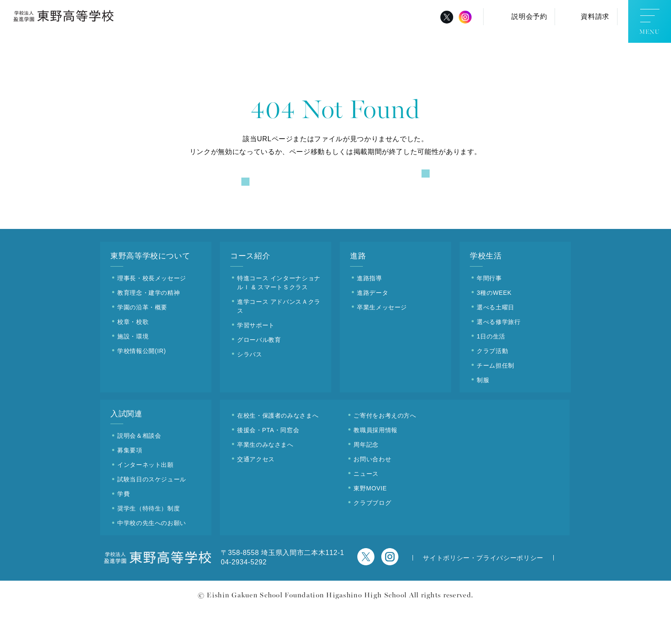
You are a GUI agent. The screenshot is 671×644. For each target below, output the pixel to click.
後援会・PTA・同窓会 (268, 465)
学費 (123, 529)
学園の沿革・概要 (142, 342)
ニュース (366, 508)
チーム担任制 (496, 400)
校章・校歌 (133, 356)
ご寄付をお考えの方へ (385, 450)
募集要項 (130, 485)
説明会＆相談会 (139, 471)
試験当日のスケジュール (152, 514)
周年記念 (366, 479)
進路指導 (370, 313)
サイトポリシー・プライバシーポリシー (483, 593)
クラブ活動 (492, 386)
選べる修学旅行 (499, 356)
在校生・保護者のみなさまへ (278, 450)
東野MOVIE (370, 523)
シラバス (250, 389)
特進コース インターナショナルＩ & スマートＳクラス (279, 317)
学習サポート (256, 360)
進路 (358, 291)
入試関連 (126, 448)
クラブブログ (372, 537)
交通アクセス (256, 494)
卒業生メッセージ (382, 342)
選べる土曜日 (496, 342)
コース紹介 (250, 291)
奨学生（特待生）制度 (148, 543)
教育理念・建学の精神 (148, 327)
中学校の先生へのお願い (152, 558)
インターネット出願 (145, 500)
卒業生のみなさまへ (265, 479)
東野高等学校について (150, 291)
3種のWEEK (494, 327)
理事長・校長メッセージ (152, 313)
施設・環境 (133, 371)
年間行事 (489, 313)
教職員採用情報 (375, 465)
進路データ (373, 327)
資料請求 (595, 16)
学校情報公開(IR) (142, 386)
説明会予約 (529, 16)
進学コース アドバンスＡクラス (279, 341)
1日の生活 (491, 371)
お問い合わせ (372, 494)
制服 (483, 415)
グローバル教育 (259, 374)
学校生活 (486, 291)
